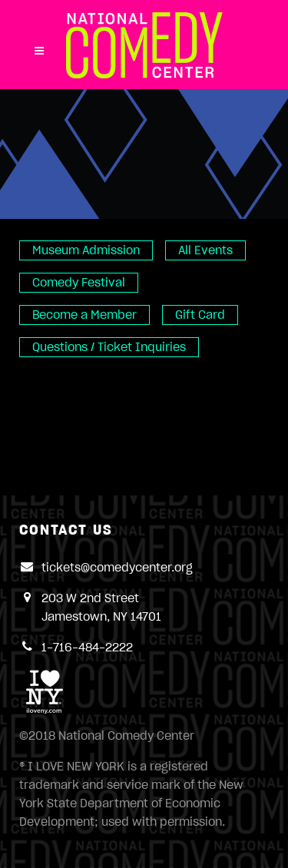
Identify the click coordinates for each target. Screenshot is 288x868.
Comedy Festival (79, 283)
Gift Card (200, 315)
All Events (205, 250)
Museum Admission (86, 250)
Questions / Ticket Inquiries (109, 347)
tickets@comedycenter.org (117, 568)
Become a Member (84, 315)
